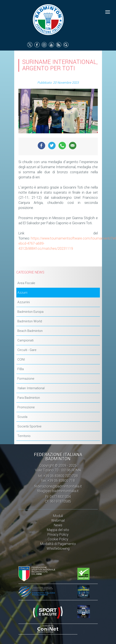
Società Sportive (29, 426)
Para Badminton (29, 398)
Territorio (24, 436)
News (58, 525)
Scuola (22, 417)
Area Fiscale (26, 283)
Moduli (58, 516)
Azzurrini (24, 302)
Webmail (58, 521)
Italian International (31, 388)
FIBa (21, 369)
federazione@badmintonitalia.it (58, 486)
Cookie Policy (58, 539)
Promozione (26, 407)
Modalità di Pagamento (58, 544)
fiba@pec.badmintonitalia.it (58, 491)
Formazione (26, 379)
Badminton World (30, 321)
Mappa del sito (58, 530)
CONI (21, 359)
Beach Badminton (30, 331)
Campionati (25, 340)
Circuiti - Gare (27, 350)
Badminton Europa (30, 312)
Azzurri (22, 293)
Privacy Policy (58, 535)
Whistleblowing (58, 549)
